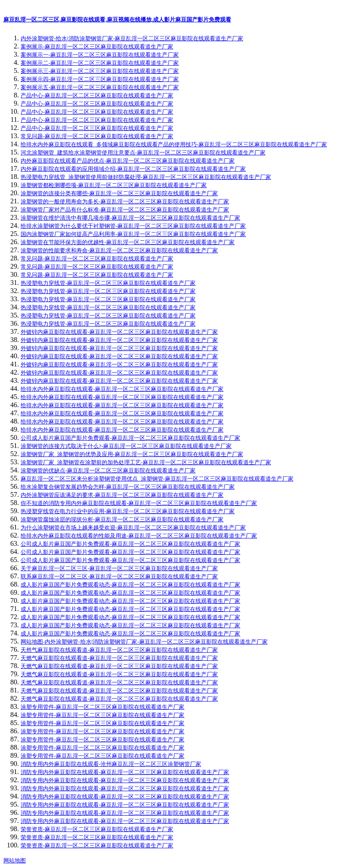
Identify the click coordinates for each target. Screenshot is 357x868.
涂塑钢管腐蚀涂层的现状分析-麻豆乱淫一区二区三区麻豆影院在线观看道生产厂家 (122, 519)
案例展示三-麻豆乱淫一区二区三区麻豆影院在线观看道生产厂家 (100, 71)
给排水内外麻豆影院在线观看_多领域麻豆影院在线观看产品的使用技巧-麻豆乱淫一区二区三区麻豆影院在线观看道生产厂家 (174, 144)
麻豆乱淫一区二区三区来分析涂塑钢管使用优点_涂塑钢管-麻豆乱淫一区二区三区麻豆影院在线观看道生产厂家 (157, 479)
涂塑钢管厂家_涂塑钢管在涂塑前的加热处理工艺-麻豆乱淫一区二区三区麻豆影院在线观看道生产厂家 (146, 462)
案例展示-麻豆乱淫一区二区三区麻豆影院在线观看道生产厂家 (97, 47)
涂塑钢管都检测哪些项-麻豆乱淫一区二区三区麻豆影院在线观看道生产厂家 (114, 185)
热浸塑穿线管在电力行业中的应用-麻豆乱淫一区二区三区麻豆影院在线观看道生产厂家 (128, 511)
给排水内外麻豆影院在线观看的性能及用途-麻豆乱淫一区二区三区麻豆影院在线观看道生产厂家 (139, 536)
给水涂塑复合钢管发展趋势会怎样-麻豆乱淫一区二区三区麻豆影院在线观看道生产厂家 (128, 487)
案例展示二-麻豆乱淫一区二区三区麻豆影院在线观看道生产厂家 (100, 63)
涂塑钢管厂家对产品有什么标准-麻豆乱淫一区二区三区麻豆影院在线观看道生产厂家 (125, 210)
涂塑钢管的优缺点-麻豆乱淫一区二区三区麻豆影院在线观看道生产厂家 (108, 470)
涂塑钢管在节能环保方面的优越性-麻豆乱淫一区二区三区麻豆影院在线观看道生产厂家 (128, 242)
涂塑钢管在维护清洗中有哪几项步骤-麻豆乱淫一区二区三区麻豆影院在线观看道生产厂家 (130, 218)
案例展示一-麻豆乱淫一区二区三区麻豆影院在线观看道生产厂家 (100, 55)
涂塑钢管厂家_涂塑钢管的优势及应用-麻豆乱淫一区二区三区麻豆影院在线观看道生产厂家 (132, 454)
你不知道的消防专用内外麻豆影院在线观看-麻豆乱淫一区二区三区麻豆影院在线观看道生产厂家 (139, 503)
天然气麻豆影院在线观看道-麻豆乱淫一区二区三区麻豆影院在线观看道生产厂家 (119, 650)
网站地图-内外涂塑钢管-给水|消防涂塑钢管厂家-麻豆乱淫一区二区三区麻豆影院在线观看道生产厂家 (144, 642)
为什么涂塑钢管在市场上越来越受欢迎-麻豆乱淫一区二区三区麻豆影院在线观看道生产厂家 (133, 528)
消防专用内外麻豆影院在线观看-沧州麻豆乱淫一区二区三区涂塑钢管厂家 (111, 764)
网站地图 (15, 860)
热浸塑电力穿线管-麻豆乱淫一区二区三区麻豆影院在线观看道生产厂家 (108, 283)
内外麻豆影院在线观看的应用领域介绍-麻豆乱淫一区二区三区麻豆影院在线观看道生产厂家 (133, 169)
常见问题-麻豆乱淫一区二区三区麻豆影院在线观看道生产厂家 (97, 136)
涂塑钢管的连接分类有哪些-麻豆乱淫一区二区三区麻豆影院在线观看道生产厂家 (119, 193)
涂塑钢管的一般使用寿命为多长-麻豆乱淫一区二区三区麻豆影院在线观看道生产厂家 (125, 201)
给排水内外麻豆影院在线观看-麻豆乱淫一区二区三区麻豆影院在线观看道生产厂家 (122, 389)
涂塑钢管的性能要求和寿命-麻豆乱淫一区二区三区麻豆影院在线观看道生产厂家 (119, 250)
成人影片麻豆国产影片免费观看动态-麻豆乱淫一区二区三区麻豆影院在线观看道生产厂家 (130, 585)
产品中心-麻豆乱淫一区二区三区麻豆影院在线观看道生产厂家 (97, 95)
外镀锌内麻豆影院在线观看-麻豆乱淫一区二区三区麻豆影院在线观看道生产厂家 (119, 332)
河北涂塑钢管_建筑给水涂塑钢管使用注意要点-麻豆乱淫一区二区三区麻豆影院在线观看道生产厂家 (143, 153)
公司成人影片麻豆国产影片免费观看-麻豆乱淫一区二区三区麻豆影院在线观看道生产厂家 (130, 438)
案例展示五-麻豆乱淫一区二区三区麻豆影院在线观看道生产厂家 (100, 87)
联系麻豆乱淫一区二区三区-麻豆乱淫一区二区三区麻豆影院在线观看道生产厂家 (119, 576)
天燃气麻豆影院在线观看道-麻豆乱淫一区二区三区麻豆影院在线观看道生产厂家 (119, 658)
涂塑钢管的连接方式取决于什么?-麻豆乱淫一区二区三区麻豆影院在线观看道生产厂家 (126, 446)
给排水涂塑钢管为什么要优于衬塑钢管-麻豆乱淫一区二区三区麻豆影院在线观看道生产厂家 (133, 226)
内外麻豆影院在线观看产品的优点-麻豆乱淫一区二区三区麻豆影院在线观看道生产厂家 (128, 161)
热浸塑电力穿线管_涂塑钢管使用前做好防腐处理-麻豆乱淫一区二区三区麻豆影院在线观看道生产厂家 (146, 177)
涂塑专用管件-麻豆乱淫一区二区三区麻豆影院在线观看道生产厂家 (102, 707)
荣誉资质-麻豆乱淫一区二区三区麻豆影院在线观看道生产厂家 (97, 829)
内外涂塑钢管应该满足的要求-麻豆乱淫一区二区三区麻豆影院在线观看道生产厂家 (122, 495)
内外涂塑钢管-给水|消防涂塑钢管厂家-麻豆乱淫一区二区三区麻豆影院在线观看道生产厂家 (132, 38)
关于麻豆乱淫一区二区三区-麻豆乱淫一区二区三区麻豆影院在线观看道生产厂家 (119, 568)
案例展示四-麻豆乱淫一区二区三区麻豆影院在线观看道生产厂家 (100, 79)
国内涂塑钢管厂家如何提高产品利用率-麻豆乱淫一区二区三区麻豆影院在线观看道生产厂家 (133, 234)
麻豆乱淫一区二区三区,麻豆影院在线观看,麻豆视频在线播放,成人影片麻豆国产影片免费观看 (117, 20)
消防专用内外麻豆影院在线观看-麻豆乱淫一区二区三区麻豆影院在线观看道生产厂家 (125, 772)
